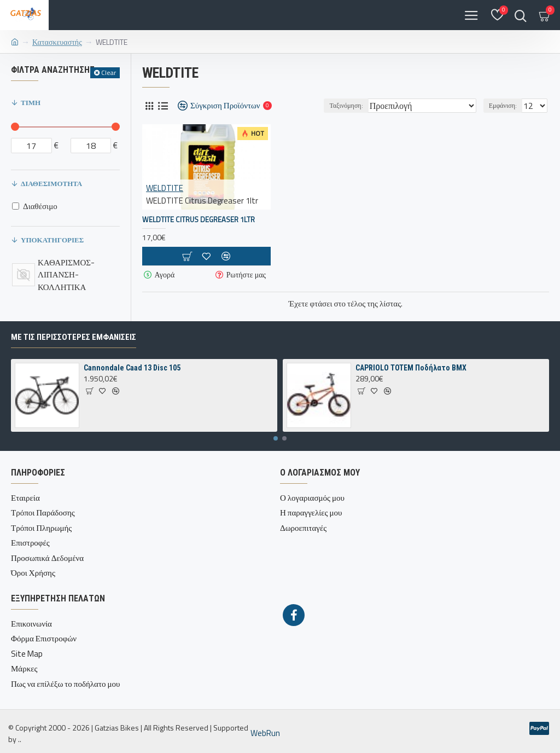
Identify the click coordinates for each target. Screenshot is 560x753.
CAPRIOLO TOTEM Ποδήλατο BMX (411, 368)
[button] (276, 438)
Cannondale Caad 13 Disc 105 (132, 368)
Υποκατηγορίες (52, 240)
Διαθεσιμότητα (51, 183)
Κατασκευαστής (57, 42)
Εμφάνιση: (503, 105)
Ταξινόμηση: (346, 105)
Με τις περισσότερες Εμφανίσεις (74, 337)
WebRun (265, 733)
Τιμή (31, 102)
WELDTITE (165, 188)
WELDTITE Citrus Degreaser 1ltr (199, 220)
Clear (109, 73)
